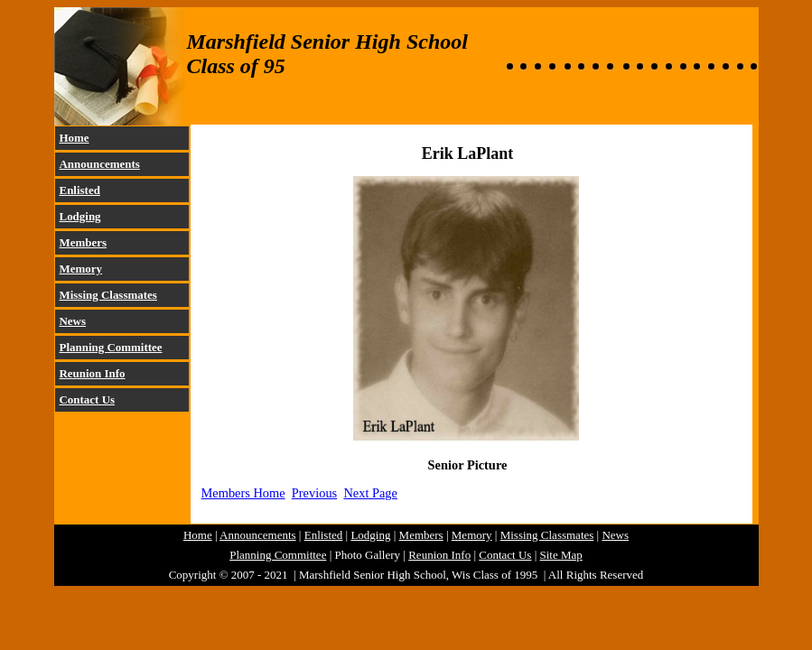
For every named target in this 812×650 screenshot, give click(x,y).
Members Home (243, 493)
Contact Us (88, 399)
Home (75, 138)
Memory (81, 269)
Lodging (80, 216)
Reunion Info (93, 373)
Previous (314, 493)
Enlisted (80, 190)
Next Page (370, 493)
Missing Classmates (108, 295)
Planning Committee (111, 347)
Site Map (561, 555)
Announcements (100, 164)
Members (84, 242)
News (73, 321)
